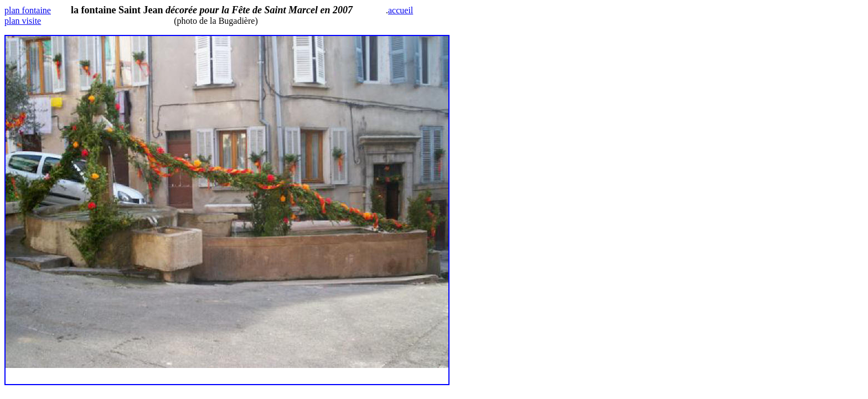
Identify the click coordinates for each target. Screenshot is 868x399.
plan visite (23, 21)
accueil (401, 10)
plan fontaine (28, 10)
